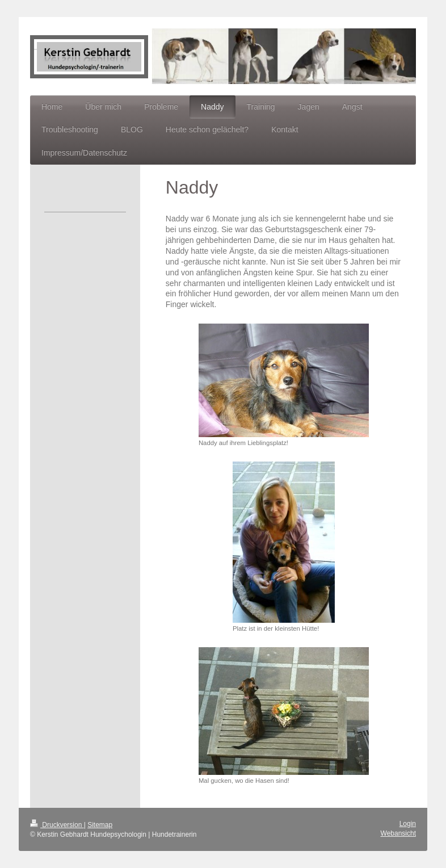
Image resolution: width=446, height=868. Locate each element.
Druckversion (57, 825)
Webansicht (398, 833)
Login (408, 824)
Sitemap (100, 825)
